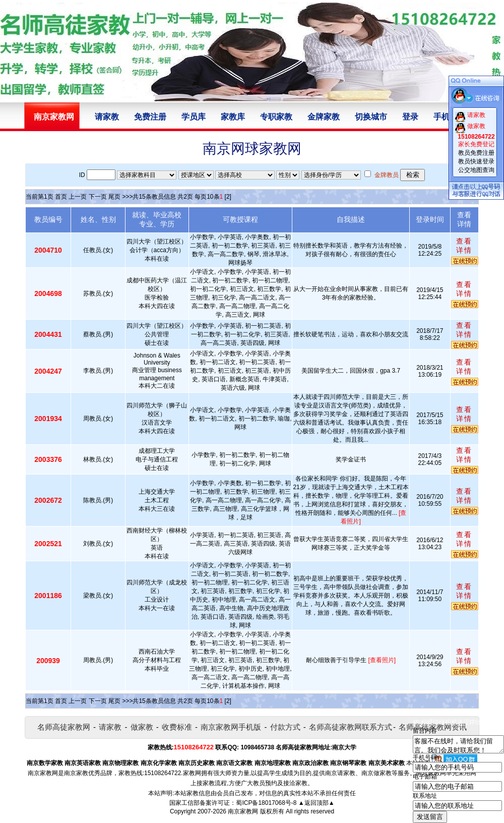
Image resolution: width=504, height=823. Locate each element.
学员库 (194, 117)
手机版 (446, 117)
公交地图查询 (476, 170)
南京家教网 (243, 811)
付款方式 (285, 727)
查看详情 (464, 246)
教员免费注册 (476, 153)
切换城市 (371, 117)
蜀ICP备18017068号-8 (266, 803)
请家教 (107, 117)
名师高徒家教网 (64, 727)
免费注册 (150, 117)
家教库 (233, 117)
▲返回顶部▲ (317, 803)
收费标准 (177, 727)
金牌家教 (324, 117)
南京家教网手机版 (231, 727)
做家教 (142, 727)
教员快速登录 (476, 161)
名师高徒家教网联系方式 (351, 727)
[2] (228, 197)
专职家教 (276, 117)
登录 (410, 117)
